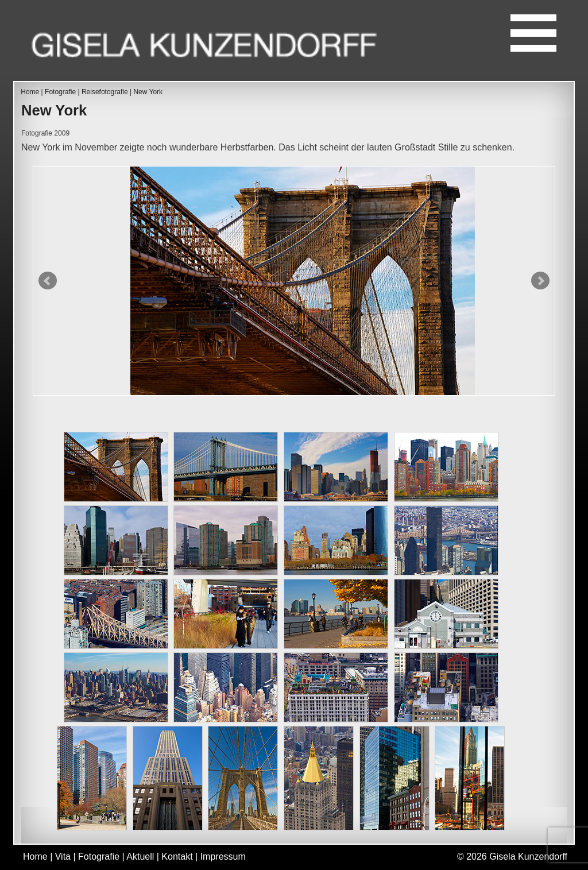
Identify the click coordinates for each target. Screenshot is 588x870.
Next (540, 281)
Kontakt (177, 857)
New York (148, 92)
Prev (48, 281)
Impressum (223, 857)
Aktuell (140, 857)
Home (30, 92)
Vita (63, 857)
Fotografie (60, 92)
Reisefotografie (105, 92)
